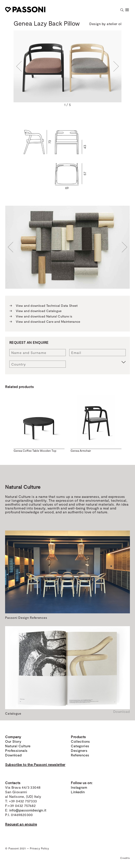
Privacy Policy (39, 848)
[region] (67, 69)
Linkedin (78, 792)
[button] (19, 66)
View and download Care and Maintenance (45, 322)
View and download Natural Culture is (41, 316)
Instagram (79, 787)
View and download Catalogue (36, 311)
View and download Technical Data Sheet (44, 306)
